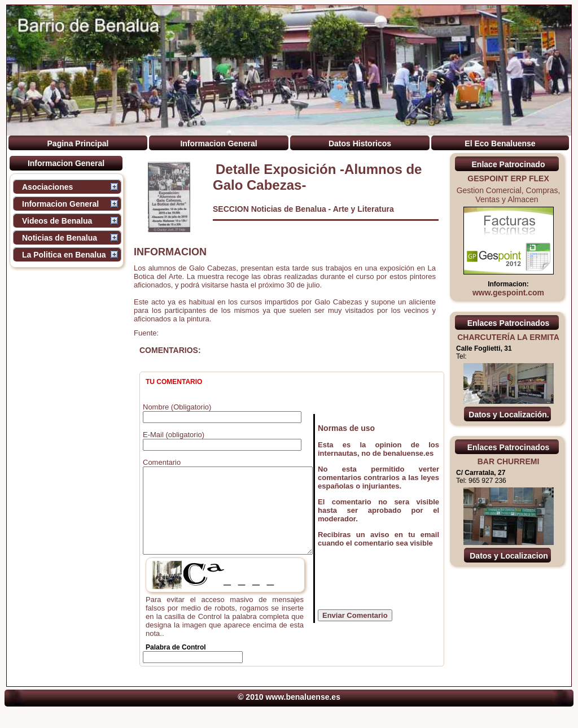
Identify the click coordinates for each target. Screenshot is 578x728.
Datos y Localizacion (509, 556)
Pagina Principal (78, 143)
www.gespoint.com (508, 293)
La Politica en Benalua (64, 255)
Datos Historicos (360, 143)
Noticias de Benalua (60, 238)
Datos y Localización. (509, 415)
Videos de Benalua (57, 221)
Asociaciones (47, 187)
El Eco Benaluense (500, 143)
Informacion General (218, 143)
